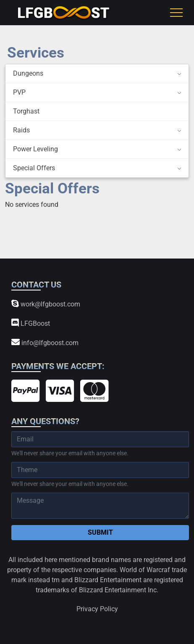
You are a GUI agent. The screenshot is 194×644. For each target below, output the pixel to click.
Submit (100, 532)
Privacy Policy (97, 609)
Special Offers (34, 168)
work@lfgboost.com (46, 304)
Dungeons (28, 73)
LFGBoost (31, 323)
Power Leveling (35, 149)
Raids (21, 130)
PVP (19, 92)
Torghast (26, 111)
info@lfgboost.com (45, 342)
